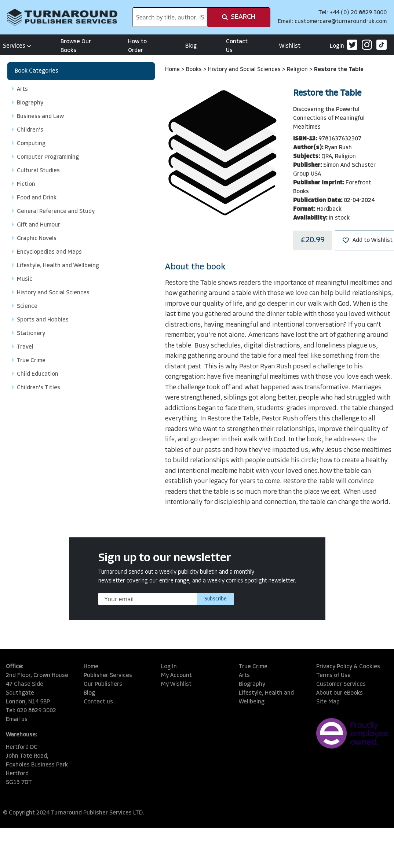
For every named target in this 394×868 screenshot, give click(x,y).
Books (195, 70)
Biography (252, 684)
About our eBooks (340, 693)
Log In (169, 667)
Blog (191, 46)
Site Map (328, 702)
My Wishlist (176, 684)
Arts (244, 676)
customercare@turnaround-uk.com (341, 22)
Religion (298, 70)
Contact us (98, 702)
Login (337, 46)
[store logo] (62, 17)
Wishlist (290, 46)
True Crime (253, 667)
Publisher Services (108, 676)
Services (17, 46)
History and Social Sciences (245, 70)
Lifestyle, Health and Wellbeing (266, 698)
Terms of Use (333, 676)
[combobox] (170, 17)
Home (173, 70)
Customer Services (341, 684)
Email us (17, 720)
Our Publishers (103, 684)
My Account (176, 676)
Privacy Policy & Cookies (348, 667)
